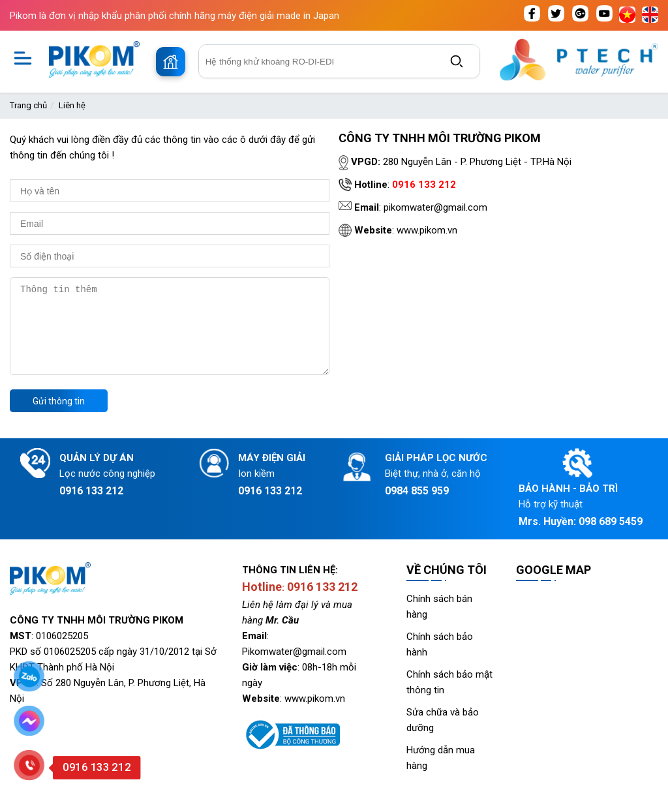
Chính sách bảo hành (440, 660)
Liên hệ (72, 105)
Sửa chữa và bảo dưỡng (443, 736)
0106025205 (62, 652)
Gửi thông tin (59, 417)
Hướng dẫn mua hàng (441, 774)
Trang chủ (28, 105)
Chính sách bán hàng (439, 622)
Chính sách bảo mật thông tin (449, 698)
